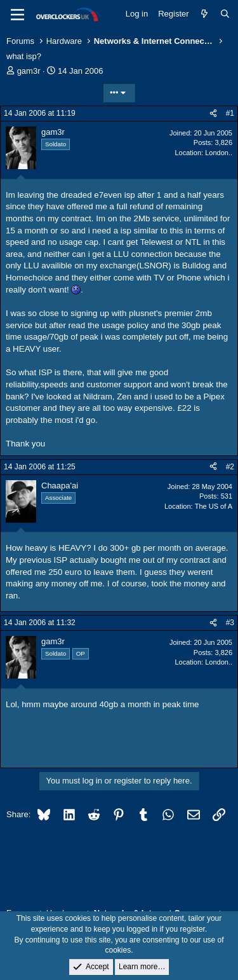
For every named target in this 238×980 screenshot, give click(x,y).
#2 (230, 467)
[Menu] (17, 15)
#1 (230, 113)
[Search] (225, 14)
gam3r (29, 71)
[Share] (213, 114)
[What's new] (205, 14)
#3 (230, 623)
